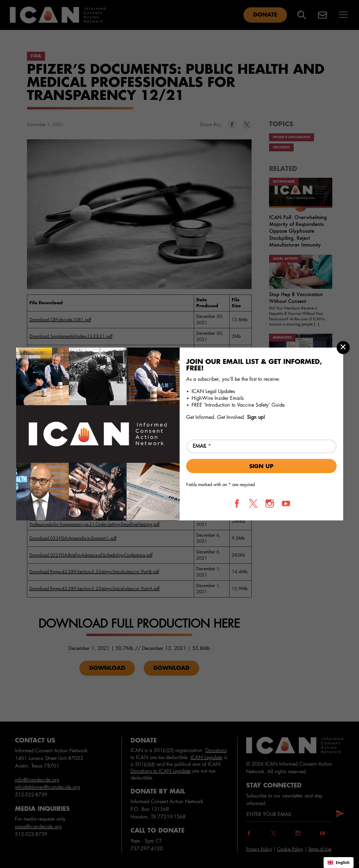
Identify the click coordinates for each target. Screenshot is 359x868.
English (339, 862)
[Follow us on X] (253, 504)
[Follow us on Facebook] (237, 504)
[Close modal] (343, 348)
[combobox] (339, 863)
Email (202, 446)
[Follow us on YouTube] (286, 504)
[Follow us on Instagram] (270, 504)
